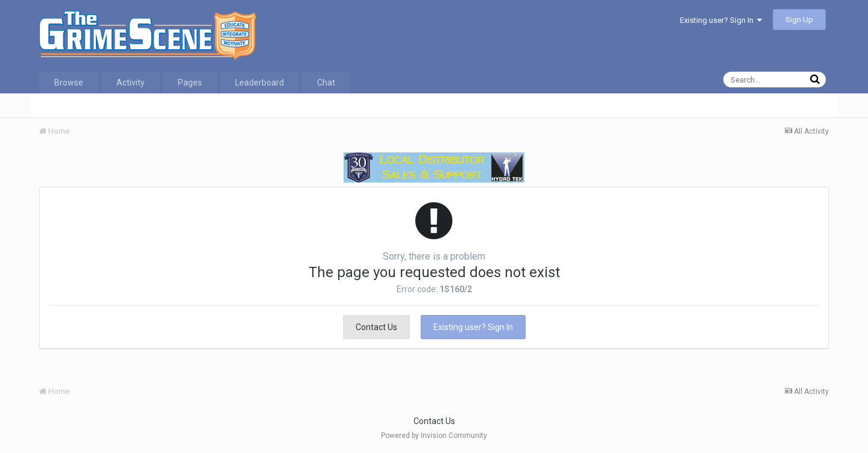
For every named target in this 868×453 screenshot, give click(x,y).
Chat (326, 83)
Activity (131, 83)
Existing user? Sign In (721, 20)
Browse (69, 83)
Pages (190, 83)
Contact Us (376, 327)
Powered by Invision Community (434, 436)
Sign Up (799, 20)
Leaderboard (259, 83)
